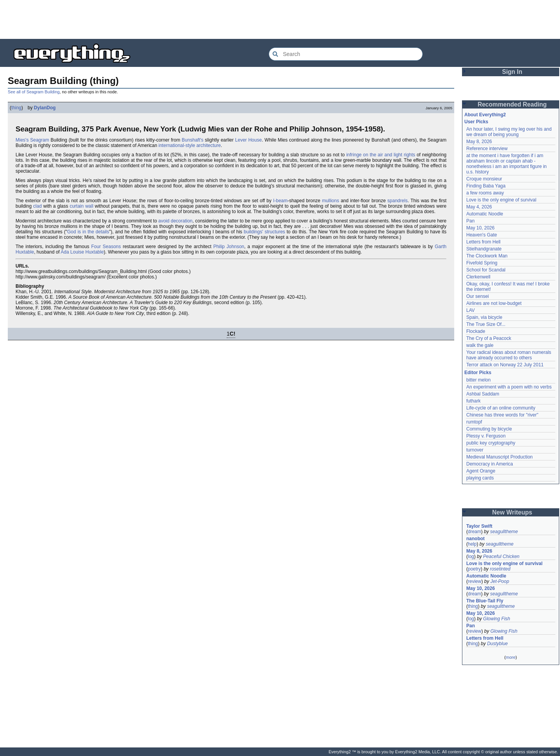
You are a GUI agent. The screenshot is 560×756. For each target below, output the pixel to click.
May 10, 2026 (480, 228)
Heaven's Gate (482, 235)
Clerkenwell (478, 277)
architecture (209, 145)
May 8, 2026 (479, 142)
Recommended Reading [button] (512, 104)
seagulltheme (504, 532)
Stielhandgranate (484, 249)
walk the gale (480, 345)
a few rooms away (485, 193)
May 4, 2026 (479, 207)
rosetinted (500, 569)
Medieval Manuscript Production (500, 457)
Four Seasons (106, 247)
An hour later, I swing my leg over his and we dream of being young (509, 132)
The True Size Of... (486, 324)
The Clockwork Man (487, 256)
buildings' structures (264, 232)
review (475, 581)
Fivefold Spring (482, 263)
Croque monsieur (484, 179)
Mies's (22, 140)
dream (474, 532)
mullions (331, 201)
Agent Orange (481, 471)
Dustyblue (497, 644)
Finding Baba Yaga (486, 186)
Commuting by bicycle (489, 429)
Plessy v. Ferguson (486, 436)
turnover (475, 450)
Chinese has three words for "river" (502, 415)
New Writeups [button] (512, 512)
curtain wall (81, 206)
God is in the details (88, 232)
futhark (473, 401)
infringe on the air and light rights (381, 155)
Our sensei (478, 296)
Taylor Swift (479, 526)
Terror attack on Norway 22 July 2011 (505, 365)
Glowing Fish (496, 619)
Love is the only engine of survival (501, 200)
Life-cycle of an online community (501, 408)
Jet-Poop (500, 581)
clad (37, 206)
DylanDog (45, 108)
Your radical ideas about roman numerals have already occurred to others (509, 355)
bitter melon (479, 380)
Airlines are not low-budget (494, 303)
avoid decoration (175, 221)
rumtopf (474, 422)
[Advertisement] (280, 19)
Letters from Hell (483, 242)
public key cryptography (491, 443)
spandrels (397, 201)
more (510, 657)
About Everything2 (485, 115)
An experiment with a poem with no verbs (509, 387)
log (471, 556)
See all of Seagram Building (34, 92)
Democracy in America (490, 464)
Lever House (249, 140)
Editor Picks (478, 373)
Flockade (476, 331)
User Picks (476, 122)
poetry (474, 569)
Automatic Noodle (485, 214)
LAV (471, 310)
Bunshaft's (192, 140)
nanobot (475, 539)
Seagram (39, 140)
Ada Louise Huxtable (82, 252)
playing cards (480, 478)
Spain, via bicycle (484, 317)
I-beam (280, 201)
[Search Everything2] (346, 54)
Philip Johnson (229, 247)
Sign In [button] (512, 72)
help (472, 544)
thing (16, 108)
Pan (470, 221)
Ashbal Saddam (483, 394)
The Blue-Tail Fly (485, 601)
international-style (177, 145)
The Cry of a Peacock (489, 338)
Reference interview (487, 149)
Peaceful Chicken (501, 556)
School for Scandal (486, 270)
